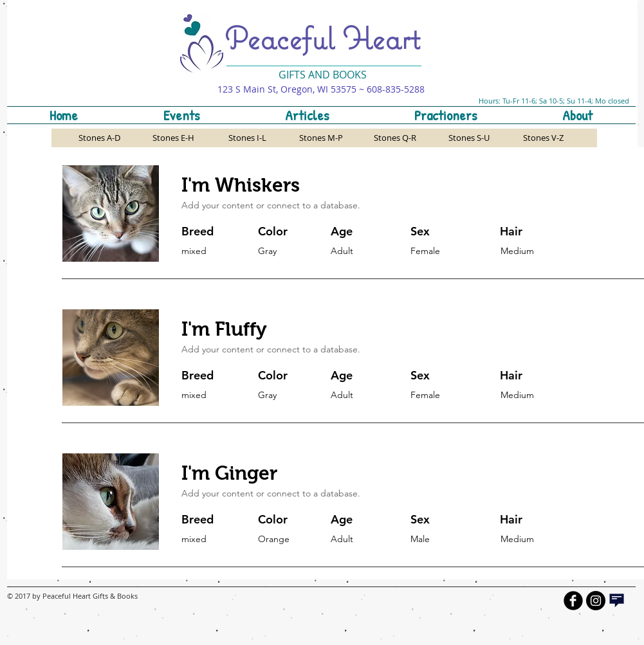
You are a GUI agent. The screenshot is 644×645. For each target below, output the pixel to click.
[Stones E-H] (173, 138)
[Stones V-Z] (543, 138)
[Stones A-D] (99, 138)
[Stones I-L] (247, 138)
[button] (446, 115)
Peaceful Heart (322, 38)
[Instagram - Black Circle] (596, 601)
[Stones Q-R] (395, 138)
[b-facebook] (573, 601)
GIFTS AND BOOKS (323, 75)
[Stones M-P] (321, 138)
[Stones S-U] (469, 138)
